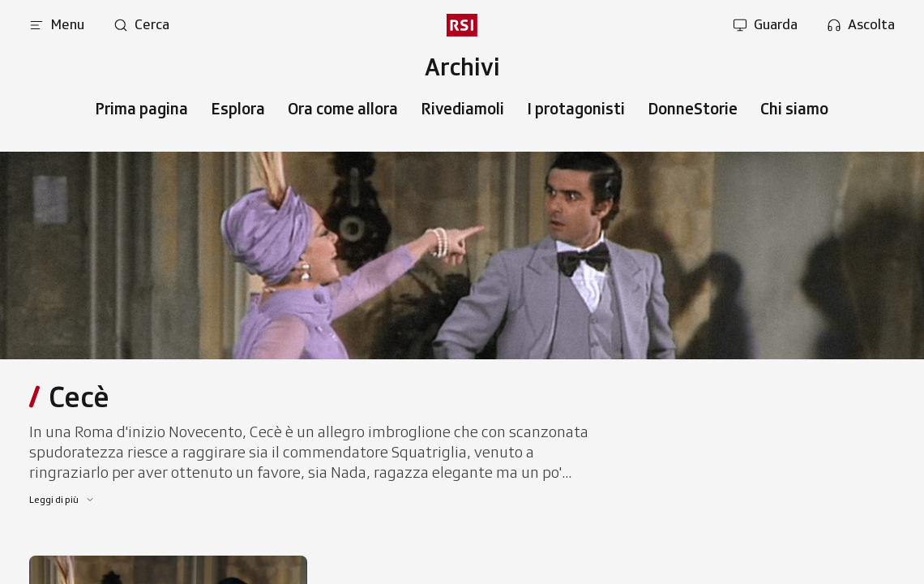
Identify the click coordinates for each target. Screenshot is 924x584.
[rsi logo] (462, 25)
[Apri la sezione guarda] (765, 25)
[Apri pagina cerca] (141, 25)
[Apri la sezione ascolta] (861, 25)
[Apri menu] (57, 25)
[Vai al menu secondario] (462, 67)
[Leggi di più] (62, 500)
